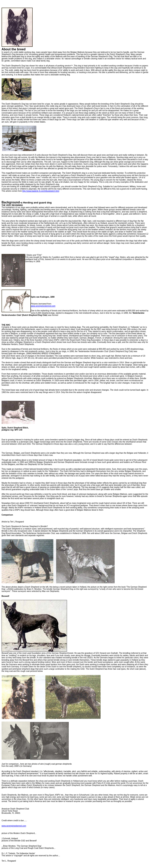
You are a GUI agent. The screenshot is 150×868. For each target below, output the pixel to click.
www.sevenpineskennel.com (14, 826)
